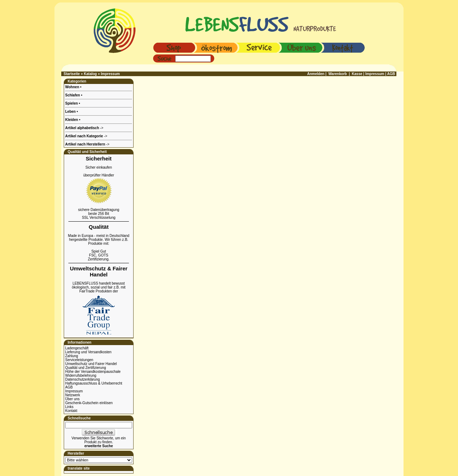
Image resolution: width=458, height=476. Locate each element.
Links (69, 407)
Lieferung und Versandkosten (88, 352)
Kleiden (72, 120)
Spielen (72, 103)
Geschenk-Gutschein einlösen (89, 403)
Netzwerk (73, 395)
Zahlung (72, 356)
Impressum (110, 74)
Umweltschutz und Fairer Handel (91, 364)
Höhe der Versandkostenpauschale (93, 372)
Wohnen (73, 87)
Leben (71, 112)
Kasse (357, 74)
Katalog (90, 74)
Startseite (72, 74)
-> (87, 144)
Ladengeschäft (77, 348)
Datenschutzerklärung (82, 379)
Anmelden (316, 74)
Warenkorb (338, 74)
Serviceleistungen (79, 360)
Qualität (99, 227)
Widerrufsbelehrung (81, 375)
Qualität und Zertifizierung (86, 368)
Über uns (72, 399)
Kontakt (71, 411)
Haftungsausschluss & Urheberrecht (94, 383)
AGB (69, 387)
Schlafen (73, 95)
